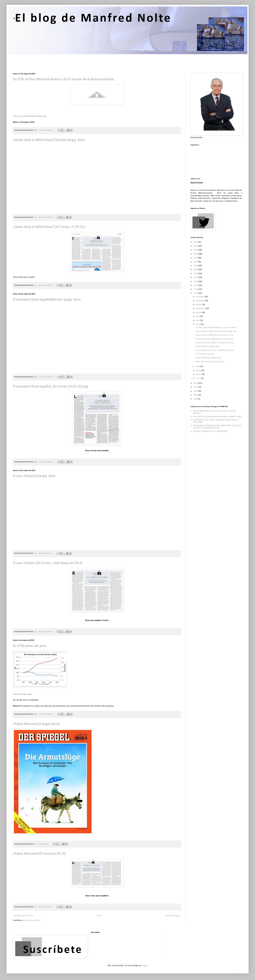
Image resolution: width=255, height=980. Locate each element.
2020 (196, 266)
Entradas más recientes (23, 916)
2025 (196, 246)
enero (199, 378)
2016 (196, 282)
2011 (196, 387)
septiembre (201, 309)
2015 (196, 285)
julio (198, 316)
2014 (196, 289)
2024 (196, 250)
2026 (196, 242)
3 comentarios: (44, 844)
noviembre (200, 301)
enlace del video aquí (22, 694)
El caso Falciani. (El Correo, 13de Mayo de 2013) (48, 563)
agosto (199, 313)
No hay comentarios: (47, 130)
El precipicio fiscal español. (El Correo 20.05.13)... (215, 343)
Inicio (99, 916)
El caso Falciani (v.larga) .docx (34, 476)
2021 (196, 262)
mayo (198, 324)
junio (198, 320)
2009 (196, 395)
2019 (196, 270)
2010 (196, 391)
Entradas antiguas (173, 916)
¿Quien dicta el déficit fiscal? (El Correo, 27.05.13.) (49, 227)
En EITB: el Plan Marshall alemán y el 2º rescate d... (216, 328)
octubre (199, 305)
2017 (196, 278)
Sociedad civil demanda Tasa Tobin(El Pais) (210, 431)
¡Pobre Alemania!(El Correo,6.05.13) (39, 854)
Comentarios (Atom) (32, 920)
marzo (198, 371)
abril (198, 367)
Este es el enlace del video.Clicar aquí (30, 116)
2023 (196, 254)
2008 (196, 399)
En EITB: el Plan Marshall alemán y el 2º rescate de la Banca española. (64, 79)
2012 (196, 383)
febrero (199, 374)
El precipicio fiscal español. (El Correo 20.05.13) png (50, 387)
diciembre (200, 297)
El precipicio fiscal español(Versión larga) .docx (47, 300)
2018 (196, 274)
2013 (196, 293)
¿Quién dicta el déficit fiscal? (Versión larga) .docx (49, 140)
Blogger (145, 966)
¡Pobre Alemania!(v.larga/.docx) (36, 724)
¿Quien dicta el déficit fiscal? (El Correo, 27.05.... (215, 335)
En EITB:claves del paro (30, 646)
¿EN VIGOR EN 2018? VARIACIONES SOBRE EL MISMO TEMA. (217, 417)
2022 (196, 258)
